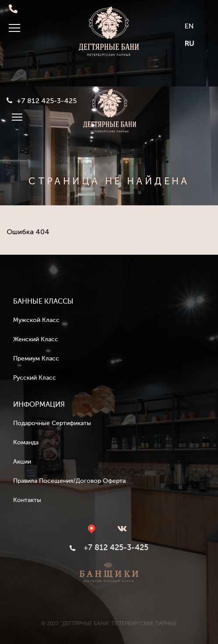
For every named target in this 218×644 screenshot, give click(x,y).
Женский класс (36, 339)
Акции (22, 462)
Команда (26, 443)
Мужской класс (36, 320)
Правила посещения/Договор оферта (69, 481)
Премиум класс (36, 359)
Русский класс (35, 378)
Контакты (27, 500)
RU (189, 43)
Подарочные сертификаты (52, 423)
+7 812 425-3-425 (47, 101)
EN (189, 26)
